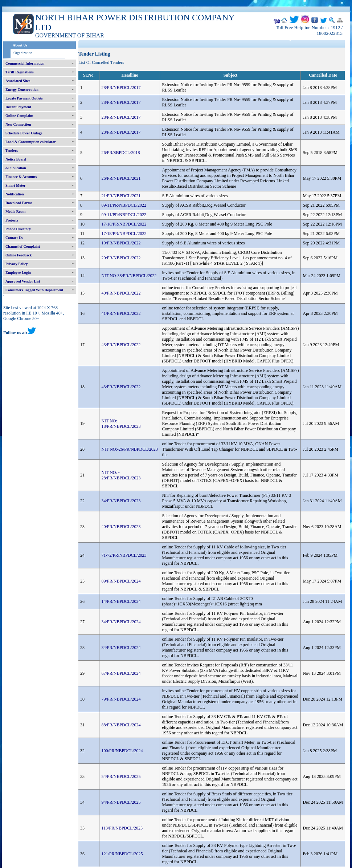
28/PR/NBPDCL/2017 (121, 88)
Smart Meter (15, 185)
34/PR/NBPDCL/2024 (121, 622)
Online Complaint (19, 116)
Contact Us (14, 238)
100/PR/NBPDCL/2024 (122, 751)
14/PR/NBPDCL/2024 (121, 601)
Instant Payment (18, 107)
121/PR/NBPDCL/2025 (122, 854)
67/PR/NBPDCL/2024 (121, 673)
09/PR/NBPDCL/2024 (121, 581)
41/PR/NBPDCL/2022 (121, 313)
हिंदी (277, 22)
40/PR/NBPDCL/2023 (121, 527)
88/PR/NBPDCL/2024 (121, 725)
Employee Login (18, 273)
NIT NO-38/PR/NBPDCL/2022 (129, 276)
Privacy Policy (17, 264)
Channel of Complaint (23, 246)
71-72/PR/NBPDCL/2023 (124, 555)
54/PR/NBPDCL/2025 (121, 776)
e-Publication (16, 168)
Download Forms (19, 203)
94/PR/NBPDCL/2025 (121, 802)
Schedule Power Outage (24, 133)
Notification (15, 194)
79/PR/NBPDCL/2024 (121, 699)
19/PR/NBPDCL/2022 (121, 243)
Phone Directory (18, 229)
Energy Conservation (22, 90)
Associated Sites (18, 81)
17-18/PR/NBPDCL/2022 (124, 224)
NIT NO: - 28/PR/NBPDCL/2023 (121, 475)
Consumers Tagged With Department (34, 290)
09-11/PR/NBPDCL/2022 (124, 205)
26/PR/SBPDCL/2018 (120, 153)
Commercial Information (25, 63)
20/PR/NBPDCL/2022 (121, 258)
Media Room (15, 212)
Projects (12, 220)
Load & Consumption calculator (31, 142)
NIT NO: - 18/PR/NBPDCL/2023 (121, 424)
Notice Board (16, 159)
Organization (23, 53)
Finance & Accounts (21, 177)
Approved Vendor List (23, 281)
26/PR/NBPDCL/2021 (121, 178)
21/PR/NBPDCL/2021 (121, 196)
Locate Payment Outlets (24, 98)
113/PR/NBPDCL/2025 (122, 828)
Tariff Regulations (20, 72)
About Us (20, 45)
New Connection (18, 124)
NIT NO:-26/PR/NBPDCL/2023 (129, 449)
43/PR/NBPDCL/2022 (121, 345)
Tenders (12, 151)
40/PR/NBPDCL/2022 (121, 293)
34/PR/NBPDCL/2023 (121, 501)
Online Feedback (19, 255)
